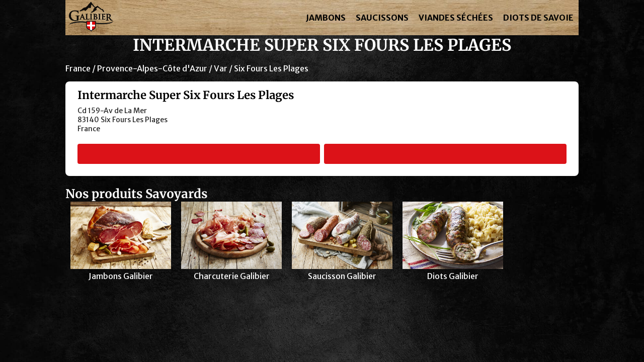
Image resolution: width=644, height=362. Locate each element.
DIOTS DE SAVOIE (538, 18)
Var (221, 68)
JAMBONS (326, 18)
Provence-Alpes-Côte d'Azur (152, 68)
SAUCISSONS (382, 18)
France (78, 68)
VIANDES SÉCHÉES (456, 18)
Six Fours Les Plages (271, 68)
